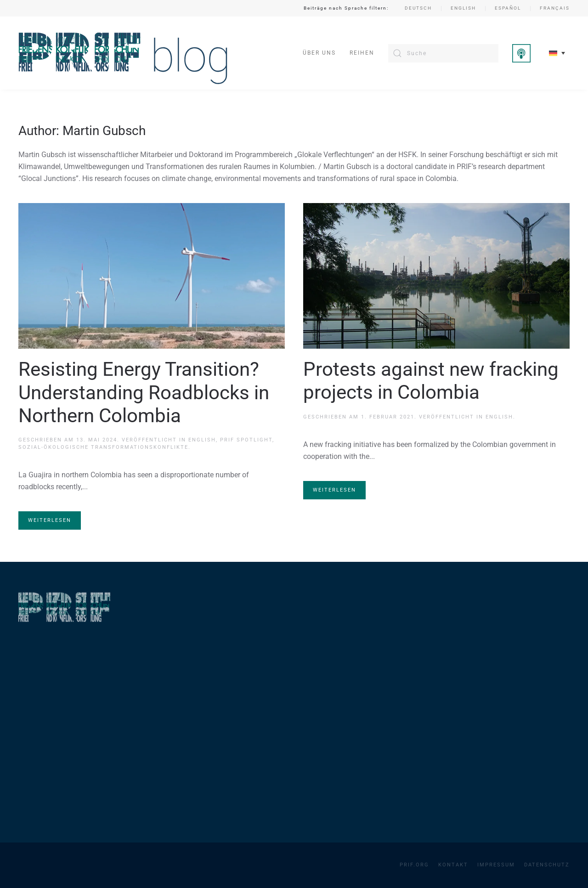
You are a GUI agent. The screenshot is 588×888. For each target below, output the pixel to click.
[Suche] (443, 53)
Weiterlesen (50, 520)
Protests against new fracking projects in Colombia (431, 381)
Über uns (319, 53)
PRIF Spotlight (246, 440)
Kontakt (453, 865)
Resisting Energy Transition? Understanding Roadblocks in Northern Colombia (144, 392)
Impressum (496, 865)
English (463, 8)
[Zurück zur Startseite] (123, 53)
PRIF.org (414, 865)
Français (555, 8)
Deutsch (418, 8)
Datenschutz (547, 865)
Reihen (362, 53)
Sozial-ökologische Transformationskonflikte (103, 447)
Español (508, 8)
